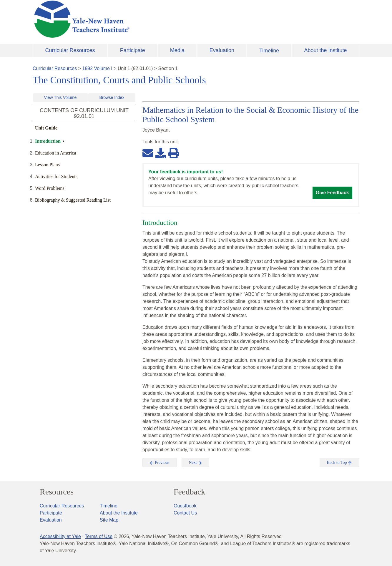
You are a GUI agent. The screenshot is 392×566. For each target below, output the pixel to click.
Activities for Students (56, 176)
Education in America (56, 153)
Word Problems (50, 188)
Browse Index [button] (112, 97)
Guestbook (185, 506)
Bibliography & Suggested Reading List (73, 200)
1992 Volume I (97, 68)
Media (177, 50)
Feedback (189, 492)
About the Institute (325, 50)
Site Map (109, 520)
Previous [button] (160, 463)
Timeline (269, 51)
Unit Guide (46, 128)
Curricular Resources (70, 50)
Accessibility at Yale (60, 536)
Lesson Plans (47, 165)
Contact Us (185, 513)
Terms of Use (99, 536)
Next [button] (196, 463)
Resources (57, 492)
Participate (133, 50)
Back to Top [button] (339, 463)
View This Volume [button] (60, 97)
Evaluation (222, 50)
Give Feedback (332, 193)
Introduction (48, 141)
